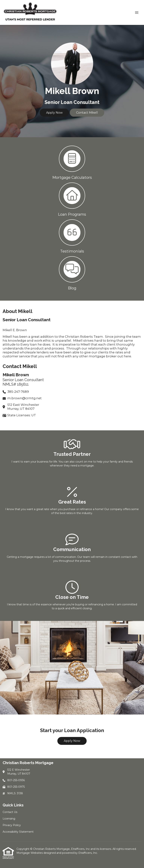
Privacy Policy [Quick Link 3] (12, 825)
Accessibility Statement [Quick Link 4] (18, 832)
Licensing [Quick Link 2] (9, 819)
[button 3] (72, 236)
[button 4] (72, 273)
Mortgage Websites (30, 853)
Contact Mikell (87, 113)
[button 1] (72, 162)
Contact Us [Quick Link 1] (10, 812)
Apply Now (54, 113)
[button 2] (72, 199)
